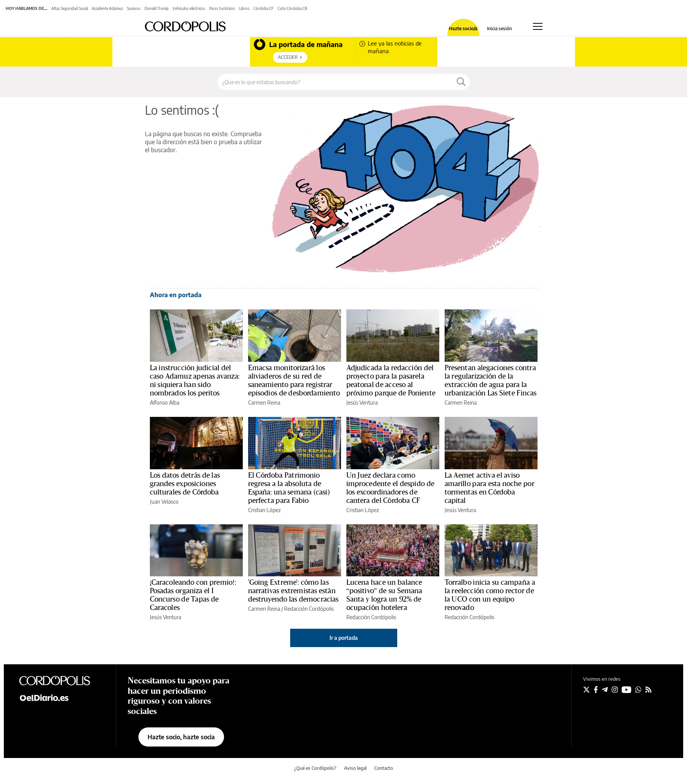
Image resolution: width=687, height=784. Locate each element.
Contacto (384, 768)
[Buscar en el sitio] (335, 82)
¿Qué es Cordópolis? (315, 768)
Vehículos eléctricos (189, 8)
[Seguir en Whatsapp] (638, 690)
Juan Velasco (164, 502)
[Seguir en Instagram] (615, 690)
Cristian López (264, 510)
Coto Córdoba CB (292, 8)
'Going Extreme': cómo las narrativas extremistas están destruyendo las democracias (293, 591)
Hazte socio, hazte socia (181, 737)
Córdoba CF (264, 8)
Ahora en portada (176, 295)
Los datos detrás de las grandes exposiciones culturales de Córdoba (185, 484)
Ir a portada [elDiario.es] (344, 638)
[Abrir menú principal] (538, 26)
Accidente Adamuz (107, 8)
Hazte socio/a (463, 29)
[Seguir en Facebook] (596, 690)
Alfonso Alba (165, 403)
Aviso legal (355, 768)
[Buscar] (461, 82)
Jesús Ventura (362, 403)
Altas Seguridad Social (70, 8)
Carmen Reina (264, 403)
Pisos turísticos (222, 8)
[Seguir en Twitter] (586, 690)
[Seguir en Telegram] (605, 690)
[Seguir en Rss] (648, 690)
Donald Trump (157, 8)
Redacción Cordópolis (309, 609)
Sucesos (134, 8)
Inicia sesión (499, 29)
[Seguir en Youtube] (627, 690)
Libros (244, 8)
